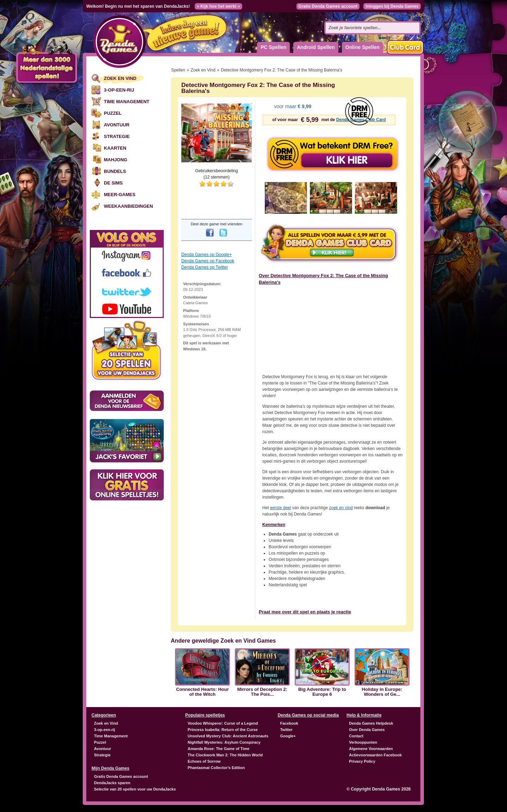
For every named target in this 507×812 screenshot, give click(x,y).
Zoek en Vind (120, 78)
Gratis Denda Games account (328, 6)
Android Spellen (316, 47)
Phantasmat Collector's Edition (216, 768)
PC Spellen (273, 47)
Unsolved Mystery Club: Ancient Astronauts (228, 736)
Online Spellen (362, 47)
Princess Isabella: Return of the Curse (223, 730)
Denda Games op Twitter (205, 267)
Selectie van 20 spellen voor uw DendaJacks (135, 789)
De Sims (113, 183)
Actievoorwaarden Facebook (375, 755)
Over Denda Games (367, 730)
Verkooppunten (363, 742)
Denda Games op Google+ (206, 255)
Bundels (115, 171)
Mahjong (115, 160)
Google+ (288, 736)
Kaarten (115, 148)
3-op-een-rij (119, 90)
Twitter (286, 730)
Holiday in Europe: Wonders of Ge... (382, 692)
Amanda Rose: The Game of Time (218, 749)
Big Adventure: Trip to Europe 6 (322, 692)
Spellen (178, 70)
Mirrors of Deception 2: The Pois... (262, 692)
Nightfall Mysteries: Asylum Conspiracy (224, 742)
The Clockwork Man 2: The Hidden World (225, 755)
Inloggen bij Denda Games (392, 6)
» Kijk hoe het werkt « (218, 6)
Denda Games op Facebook (208, 261)
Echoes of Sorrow (204, 761)
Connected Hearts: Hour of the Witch (202, 692)
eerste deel (280, 508)
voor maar (292, 106)
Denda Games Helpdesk (371, 723)
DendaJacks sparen (112, 783)
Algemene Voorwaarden (371, 749)
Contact (356, 736)
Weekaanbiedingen (128, 206)
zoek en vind (341, 508)
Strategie (117, 136)
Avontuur (117, 125)
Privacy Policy (362, 761)
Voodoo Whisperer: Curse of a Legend (223, 723)
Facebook (289, 723)
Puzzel (113, 113)
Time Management (127, 102)
